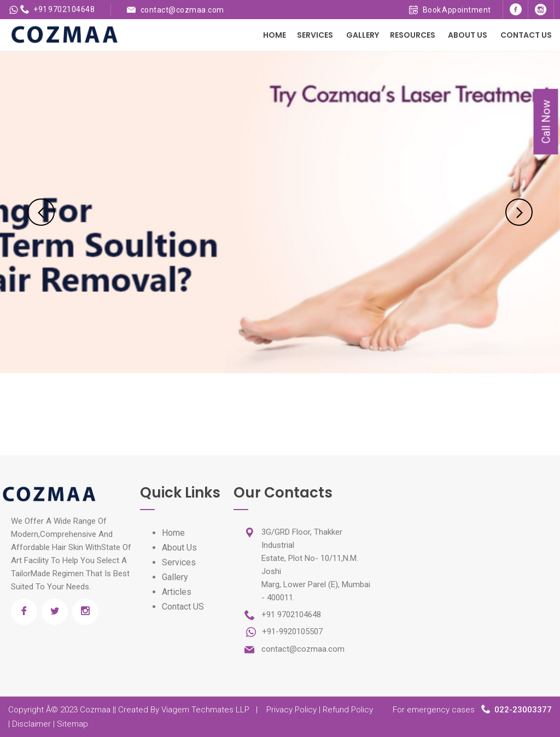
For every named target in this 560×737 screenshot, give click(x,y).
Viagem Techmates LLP (205, 710)
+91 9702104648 (58, 9)
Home (275, 35)
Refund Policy (348, 710)
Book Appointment (450, 10)
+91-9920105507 (291, 631)
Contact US (183, 607)
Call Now (546, 122)
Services (315, 35)
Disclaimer (31, 724)
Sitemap (72, 724)
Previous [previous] (41, 212)
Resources (413, 35)
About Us (468, 35)
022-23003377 (523, 710)
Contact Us (526, 35)
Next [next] (519, 212)
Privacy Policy (291, 710)
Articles (177, 592)
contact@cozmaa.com (182, 10)
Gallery (363, 35)
